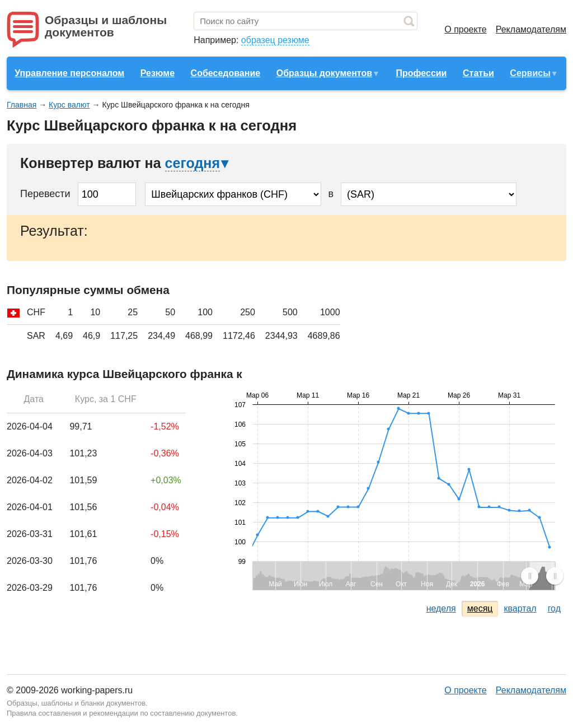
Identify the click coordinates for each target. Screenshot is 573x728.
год (554, 608)
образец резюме (275, 40)
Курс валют (69, 105)
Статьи (478, 73)
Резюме (158, 73)
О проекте (465, 29)
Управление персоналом (69, 73)
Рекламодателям (531, 29)
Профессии (421, 73)
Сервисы (530, 73)
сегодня (192, 163)
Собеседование (226, 73)
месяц (480, 608)
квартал (520, 608)
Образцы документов (324, 73)
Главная (22, 105)
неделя (441, 608)
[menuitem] (542, 576)
